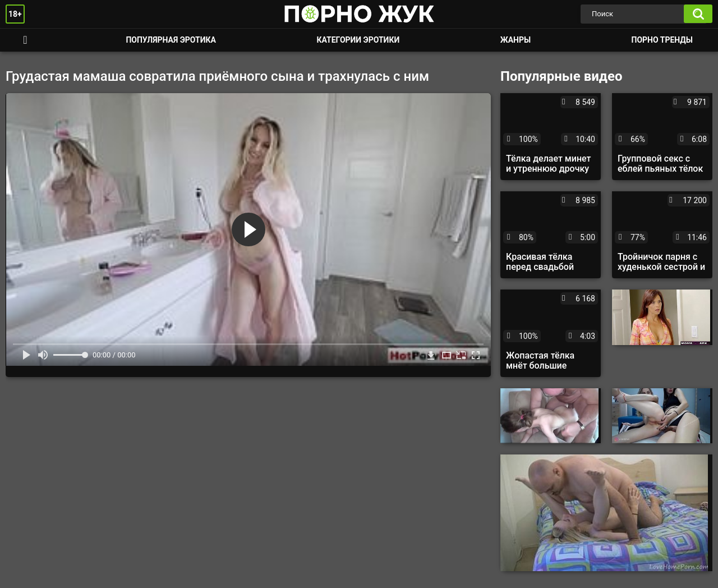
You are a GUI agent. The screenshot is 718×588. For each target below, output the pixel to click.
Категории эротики (358, 40)
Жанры (516, 40)
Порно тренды (662, 40)
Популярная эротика (171, 40)
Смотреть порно (25, 40)
